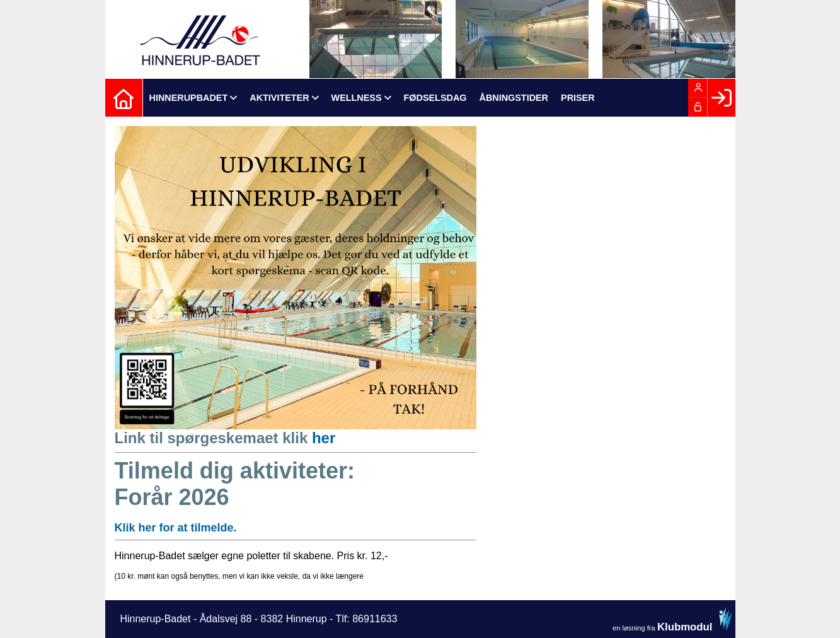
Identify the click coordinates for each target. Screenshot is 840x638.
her (324, 438)
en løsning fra (672, 620)
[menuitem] (124, 98)
